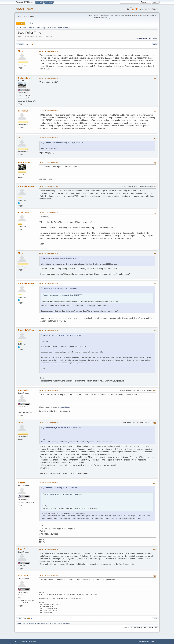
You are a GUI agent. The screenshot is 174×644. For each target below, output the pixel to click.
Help (141, 641)
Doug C (22, 549)
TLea (20, 51)
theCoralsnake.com (64, 407)
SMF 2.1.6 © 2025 (20, 641)
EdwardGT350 (25, 163)
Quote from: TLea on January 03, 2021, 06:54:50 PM (60, 488)
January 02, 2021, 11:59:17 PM (49, 162)
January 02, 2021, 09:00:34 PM (49, 138)
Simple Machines (31, 641)
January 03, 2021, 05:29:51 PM (49, 283)
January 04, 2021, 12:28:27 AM (49, 576)
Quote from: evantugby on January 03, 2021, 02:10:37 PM (62, 258)
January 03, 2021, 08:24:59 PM (49, 483)
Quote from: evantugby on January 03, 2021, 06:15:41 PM (62, 428)
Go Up (19, 618)
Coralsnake (23, 390)
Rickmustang (24, 78)
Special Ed (23, 111)
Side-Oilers (23, 576)
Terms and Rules (148, 641)
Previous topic (141, 38)
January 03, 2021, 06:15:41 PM (49, 330)
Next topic (153, 38)
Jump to (126, 628)
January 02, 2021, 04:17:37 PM (49, 111)
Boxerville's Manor (27, 186)
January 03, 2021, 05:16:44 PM (49, 253)
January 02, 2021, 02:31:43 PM (49, 51)
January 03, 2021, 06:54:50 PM (49, 423)
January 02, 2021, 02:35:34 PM (49, 78)
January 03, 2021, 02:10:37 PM (49, 186)
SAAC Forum (24, 9)
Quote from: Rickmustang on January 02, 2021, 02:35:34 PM (63, 143)
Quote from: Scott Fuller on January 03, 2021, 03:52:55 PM (62, 335)
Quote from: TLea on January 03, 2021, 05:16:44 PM (60, 288)
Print (155, 45)
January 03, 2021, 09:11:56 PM (49, 549)
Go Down (20, 45)
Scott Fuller (23, 213)
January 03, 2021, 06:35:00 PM (49, 390)
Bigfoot (22, 483)
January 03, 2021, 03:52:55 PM (49, 213)
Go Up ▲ (157, 641)
